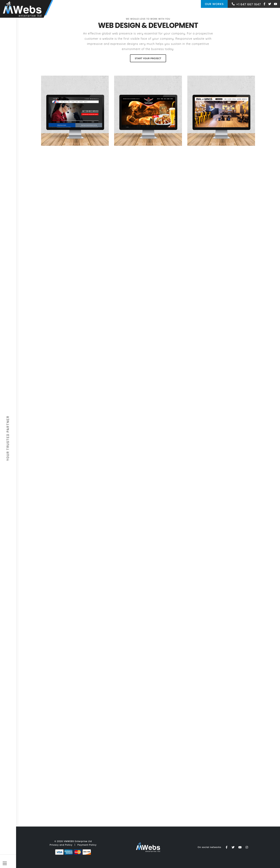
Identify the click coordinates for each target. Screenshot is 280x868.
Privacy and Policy (61, 845)
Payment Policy (87, 845)
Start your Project (148, 58)
